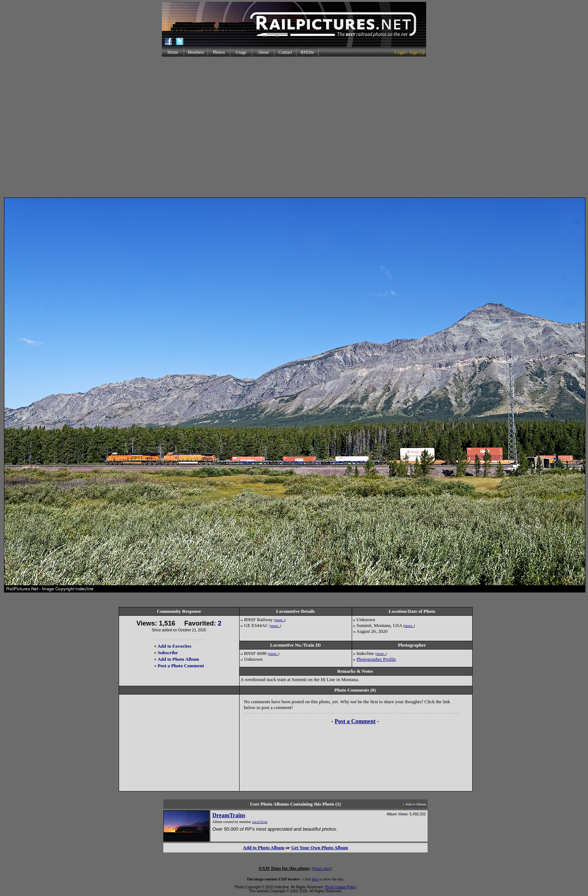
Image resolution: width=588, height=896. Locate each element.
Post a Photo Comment (181, 666)
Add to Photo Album (178, 659)
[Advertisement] (293, 127)
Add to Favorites (174, 646)
